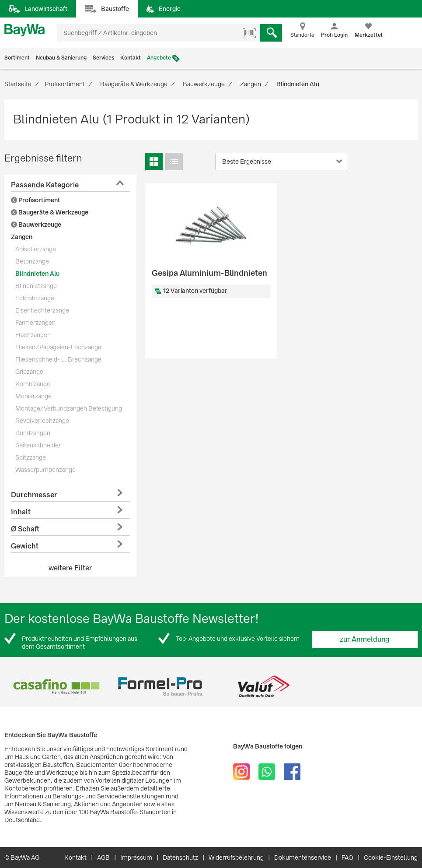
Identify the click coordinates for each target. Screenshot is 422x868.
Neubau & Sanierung (61, 58)
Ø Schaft (25, 529)
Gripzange (29, 372)
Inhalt (21, 512)
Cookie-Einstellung (391, 857)
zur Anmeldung (365, 639)
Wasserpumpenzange (45, 470)
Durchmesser (34, 495)
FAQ (347, 857)
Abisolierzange (36, 249)
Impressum (136, 857)
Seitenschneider (38, 445)
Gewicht (25, 546)
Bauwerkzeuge (36, 225)
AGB (103, 857)
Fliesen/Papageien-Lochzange (58, 347)
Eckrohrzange (35, 298)
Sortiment (17, 58)
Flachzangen (33, 335)
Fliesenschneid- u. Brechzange (58, 359)
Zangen (22, 237)
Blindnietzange (36, 286)
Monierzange (33, 396)
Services (103, 58)
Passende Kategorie (45, 185)
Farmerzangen (35, 323)
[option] (56, 687)
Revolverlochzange (42, 421)
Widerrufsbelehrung (236, 857)
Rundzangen (33, 433)
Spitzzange (31, 457)
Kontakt (131, 58)
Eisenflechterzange (42, 310)
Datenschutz (180, 857)
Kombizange (33, 384)
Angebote (159, 58)
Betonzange (32, 261)
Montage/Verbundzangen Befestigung (69, 408)
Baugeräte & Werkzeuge (50, 212)
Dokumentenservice (303, 857)
